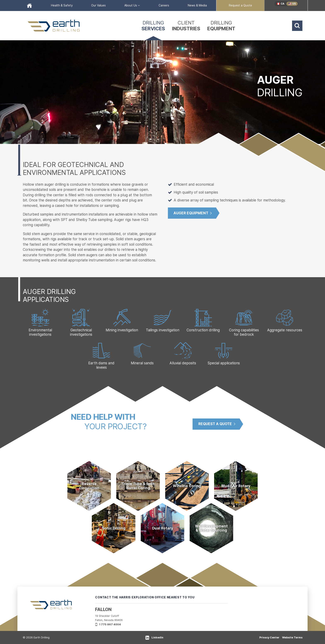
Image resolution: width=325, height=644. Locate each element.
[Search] (297, 26)
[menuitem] (29, 5)
